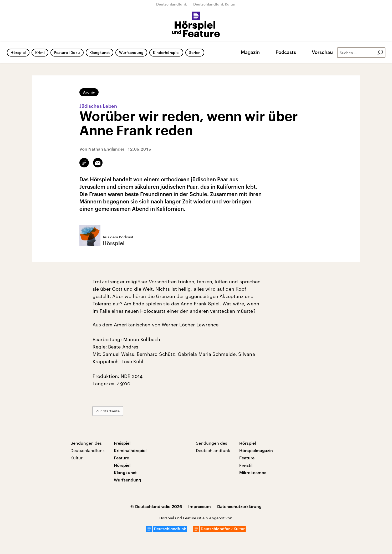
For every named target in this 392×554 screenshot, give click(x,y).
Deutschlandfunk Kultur (215, 4)
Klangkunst (100, 52)
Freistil (246, 465)
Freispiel (122, 443)
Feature (121, 458)
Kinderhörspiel (166, 52)
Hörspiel (18, 52)
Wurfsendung (131, 52)
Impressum (200, 506)
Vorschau (322, 52)
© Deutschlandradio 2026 (156, 506)
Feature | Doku (67, 52)
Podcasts (286, 52)
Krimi (40, 52)
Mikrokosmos (253, 472)
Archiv (89, 92)
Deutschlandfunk (172, 4)
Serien (195, 52)
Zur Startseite (108, 411)
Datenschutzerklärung (239, 506)
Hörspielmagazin (256, 450)
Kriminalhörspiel (130, 450)
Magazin (250, 52)
